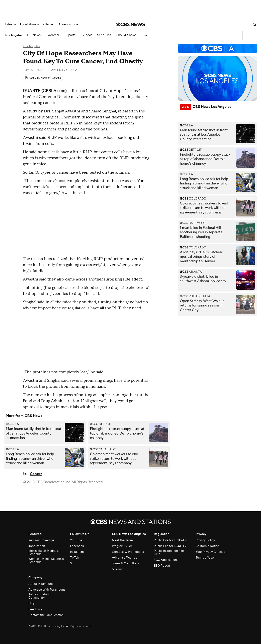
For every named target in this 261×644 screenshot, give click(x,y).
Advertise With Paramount (47, 590)
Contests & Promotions (128, 552)
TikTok (75, 558)
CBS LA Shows (127, 35)
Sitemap (118, 569)
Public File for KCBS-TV (170, 540)
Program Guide (122, 546)
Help (32, 603)
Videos (87, 35)
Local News (30, 24)
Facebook (77, 546)
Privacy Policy (205, 540)
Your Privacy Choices (210, 552)
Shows (64, 24)
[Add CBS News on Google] (43, 78)
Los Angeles (14, 35)
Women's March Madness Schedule (46, 560)
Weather (55, 35)
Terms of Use (205, 558)
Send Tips (104, 35)
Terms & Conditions (125, 563)
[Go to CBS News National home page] (131, 24)
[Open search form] (254, 24)
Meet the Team (122, 540)
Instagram (77, 552)
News (38, 35)
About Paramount (41, 584)
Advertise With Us (124, 558)
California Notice (207, 546)
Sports (72, 35)
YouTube (76, 540)
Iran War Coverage (41, 540)
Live (49, 24)
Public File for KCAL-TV (170, 546)
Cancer (36, 474)
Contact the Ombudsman (46, 615)
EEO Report (162, 566)
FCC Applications (166, 560)
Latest (10, 24)
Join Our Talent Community (39, 596)
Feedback (35, 609)
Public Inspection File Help (169, 552)
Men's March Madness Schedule (44, 552)
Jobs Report (37, 546)
